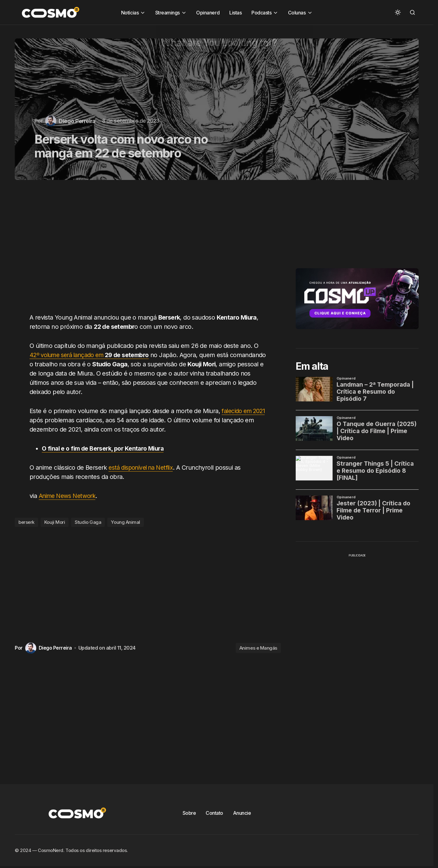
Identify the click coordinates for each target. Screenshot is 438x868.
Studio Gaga (88, 522)
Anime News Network (69, 496)
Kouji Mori (55, 522)
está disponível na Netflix (143, 468)
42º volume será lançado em (93, 355)
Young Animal (126, 522)
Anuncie (242, 813)
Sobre (189, 813)
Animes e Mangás (258, 648)
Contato (214, 813)
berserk (26, 522)
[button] (398, 12)
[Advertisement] (150, 250)
